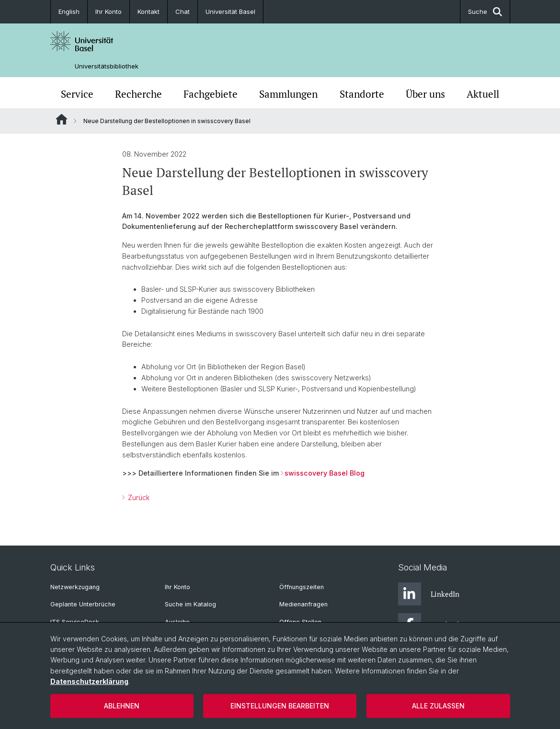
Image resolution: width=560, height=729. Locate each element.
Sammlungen (288, 94)
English (69, 11)
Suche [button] (485, 12)
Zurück (138, 497)
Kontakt (149, 11)
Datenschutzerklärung (89, 681)
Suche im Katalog (190, 604)
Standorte (362, 94)
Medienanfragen (303, 604)
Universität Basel (230, 11)
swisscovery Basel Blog (325, 473)
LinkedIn (429, 594)
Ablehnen (122, 706)
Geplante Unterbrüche (83, 604)
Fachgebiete (211, 94)
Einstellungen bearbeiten (280, 706)
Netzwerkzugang (75, 587)
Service (77, 94)
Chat (183, 11)
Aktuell (483, 94)
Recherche (138, 94)
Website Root (62, 119)
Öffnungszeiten (302, 587)
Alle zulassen (438, 706)
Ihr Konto (109, 11)
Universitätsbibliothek (107, 66)
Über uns (425, 94)
